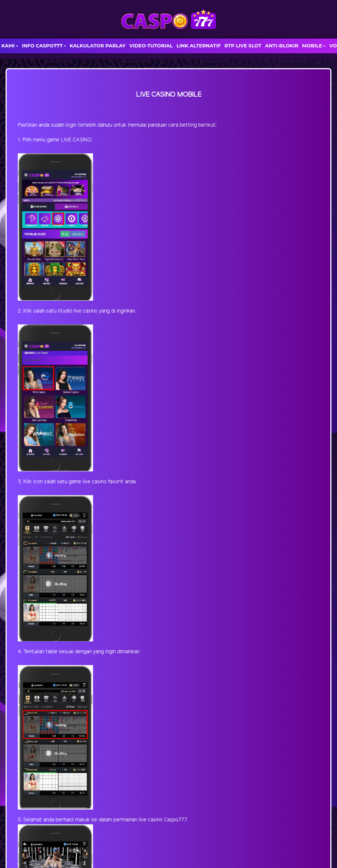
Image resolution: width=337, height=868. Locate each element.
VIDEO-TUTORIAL (151, 46)
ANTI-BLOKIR (282, 46)
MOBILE (312, 46)
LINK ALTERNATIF (199, 46)
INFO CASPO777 (42, 46)
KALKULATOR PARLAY (98, 46)
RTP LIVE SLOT (243, 46)
